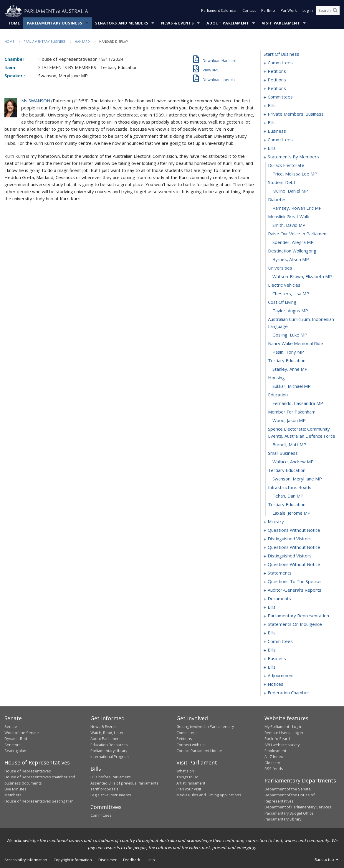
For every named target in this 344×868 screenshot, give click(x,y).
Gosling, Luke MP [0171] (290, 335)
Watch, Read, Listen (107, 733)
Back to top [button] (327, 860)
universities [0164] (280, 268)
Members (13, 795)
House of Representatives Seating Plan (39, 801)
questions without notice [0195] (294, 530)
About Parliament (228, 23)
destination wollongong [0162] (292, 251)
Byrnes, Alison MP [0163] (291, 260)
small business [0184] (283, 453)
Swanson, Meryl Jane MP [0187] (297, 479)
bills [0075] (272, 106)
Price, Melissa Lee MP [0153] (295, 174)
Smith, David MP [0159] (289, 225)
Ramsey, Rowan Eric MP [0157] (297, 208)
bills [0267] (272, 650)
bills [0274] (272, 667)
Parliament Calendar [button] (219, 11)
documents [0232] (279, 599)
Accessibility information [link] (26, 860)
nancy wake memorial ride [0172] (296, 344)
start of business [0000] (281, 54)
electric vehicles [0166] (284, 285)
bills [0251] (272, 633)
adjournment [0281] (281, 676)
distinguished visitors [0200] (290, 539)
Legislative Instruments (111, 795)
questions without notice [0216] (294, 565)
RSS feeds (274, 769)
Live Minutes (15, 789)
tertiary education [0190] (287, 505)
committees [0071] (280, 97)
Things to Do (187, 777)
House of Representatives (28, 771)
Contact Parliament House (199, 751)
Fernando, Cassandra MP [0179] (298, 403)
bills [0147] (272, 148)
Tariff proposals (104, 789)
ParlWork (289, 11)
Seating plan (15, 751)
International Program (110, 757)
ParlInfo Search (278, 739)
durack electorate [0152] (286, 165)
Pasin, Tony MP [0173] (288, 352)
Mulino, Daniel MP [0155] (290, 191)
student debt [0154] (282, 183)
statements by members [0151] (293, 157)
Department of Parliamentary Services (298, 807)
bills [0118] (272, 123)
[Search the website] (328, 11)
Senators (13, 745)
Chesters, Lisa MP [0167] (291, 294)
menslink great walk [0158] (288, 217)
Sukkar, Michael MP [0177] (292, 386)
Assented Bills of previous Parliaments (124, 783)
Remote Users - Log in (284, 733)
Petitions (184, 739)
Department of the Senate (288, 789)
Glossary (272, 763)
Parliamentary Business (55, 23)
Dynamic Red (16, 739)
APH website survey (282, 745)
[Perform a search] (335, 11)
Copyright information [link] (73, 860)
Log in (308, 11)
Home (14, 23)
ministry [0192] (276, 522)
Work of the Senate (22, 733)
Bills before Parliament (110, 777)
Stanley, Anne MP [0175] (290, 369)
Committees (101, 816)
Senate (11, 727)
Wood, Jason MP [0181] (289, 421)
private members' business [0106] (296, 114)
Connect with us (191, 745)
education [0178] (278, 395)
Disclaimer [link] (107, 860)
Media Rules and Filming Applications (209, 795)
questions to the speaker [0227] (295, 582)
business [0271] (277, 659)
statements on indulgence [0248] (295, 624)
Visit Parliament (281, 23)
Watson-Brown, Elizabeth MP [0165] (302, 277)
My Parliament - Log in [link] (283, 727)
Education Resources (109, 745)
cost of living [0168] (282, 302)
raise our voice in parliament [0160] (298, 234)
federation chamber (288, 693)
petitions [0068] (277, 88)
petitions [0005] (277, 71)
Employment (275, 751)
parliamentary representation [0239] (298, 616)
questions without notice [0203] (294, 547)
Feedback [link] (132, 860)
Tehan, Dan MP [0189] (288, 496)
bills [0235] (272, 607)
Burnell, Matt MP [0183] (289, 445)
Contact (249, 11)
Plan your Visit (189, 789)
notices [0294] (276, 684)
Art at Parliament (191, 783)
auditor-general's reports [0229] (295, 590)
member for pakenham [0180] (292, 412)
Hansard (82, 42)
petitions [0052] (277, 80)
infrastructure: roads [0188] (290, 488)
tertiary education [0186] (287, 470)
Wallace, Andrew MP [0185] (293, 462)
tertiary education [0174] (287, 361)
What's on (185, 771)
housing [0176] (276, 378)
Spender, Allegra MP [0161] (293, 242)
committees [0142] (280, 140)
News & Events (177, 23)
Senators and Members (122, 23)
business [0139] (277, 131)
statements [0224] (280, 573)
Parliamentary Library (109, 751)
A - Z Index (274, 757)
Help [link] (151, 860)
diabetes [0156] (277, 200)
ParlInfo (268, 11)
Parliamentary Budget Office (289, 813)
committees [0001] (280, 63)
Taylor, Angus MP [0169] (290, 311)
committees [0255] (280, 641)
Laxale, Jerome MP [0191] (291, 513)
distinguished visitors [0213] (290, 556)
